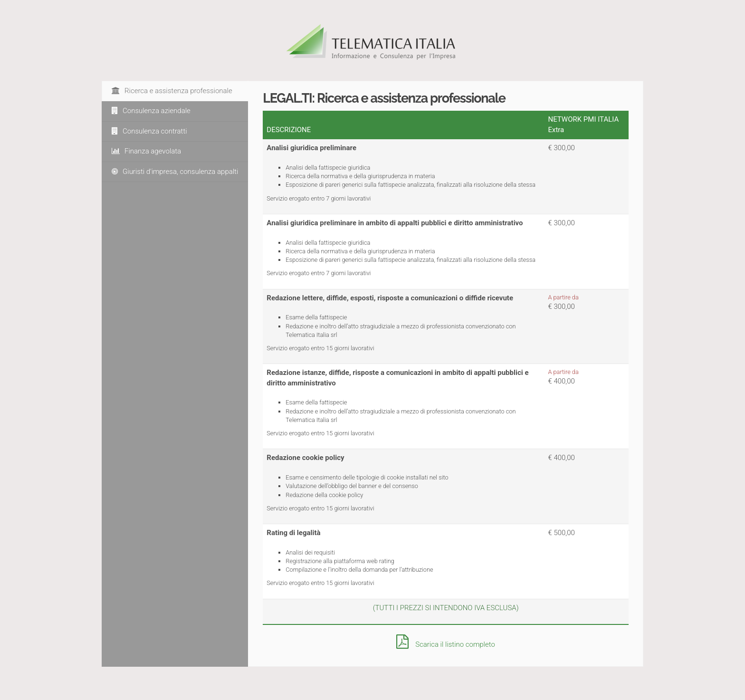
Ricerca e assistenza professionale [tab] (172, 91)
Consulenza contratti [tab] (149, 131)
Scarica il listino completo (445, 644)
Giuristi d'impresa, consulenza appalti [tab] (175, 172)
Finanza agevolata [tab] (146, 151)
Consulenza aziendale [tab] (151, 111)
